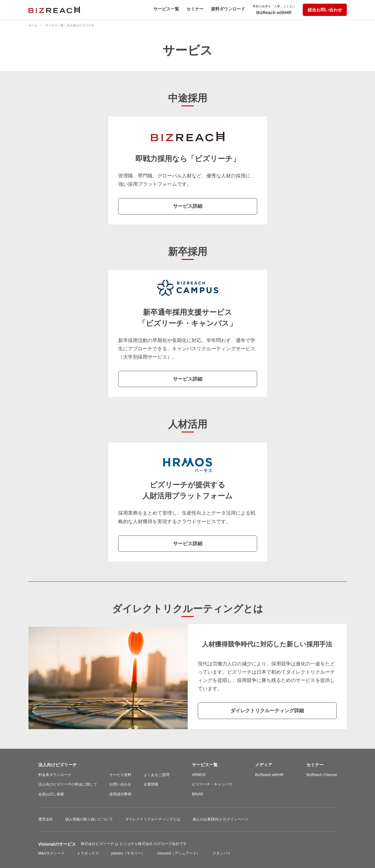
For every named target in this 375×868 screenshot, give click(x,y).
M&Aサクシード (51, 853)
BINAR (198, 794)
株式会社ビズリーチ (98, 844)
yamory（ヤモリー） (128, 853)
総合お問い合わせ (325, 10)
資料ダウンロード (228, 9)
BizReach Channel (322, 775)
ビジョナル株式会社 (137, 844)
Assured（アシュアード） (179, 853)
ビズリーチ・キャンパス (212, 784)
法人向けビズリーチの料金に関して (68, 784)
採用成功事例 (120, 794)
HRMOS (199, 775)
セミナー (195, 9)
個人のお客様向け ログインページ (221, 819)
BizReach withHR (274, 10)
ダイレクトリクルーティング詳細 (267, 711)
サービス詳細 (188, 206)
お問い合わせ (120, 784)
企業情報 (151, 784)
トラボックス (88, 853)
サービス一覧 (166, 9)
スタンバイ (222, 853)
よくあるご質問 (156, 775)
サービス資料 (120, 775)
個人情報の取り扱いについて (89, 819)
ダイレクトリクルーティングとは (153, 819)
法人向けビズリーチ (58, 765)
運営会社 (46, 819)
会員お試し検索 (51, 794)
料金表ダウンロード (55, 775)
